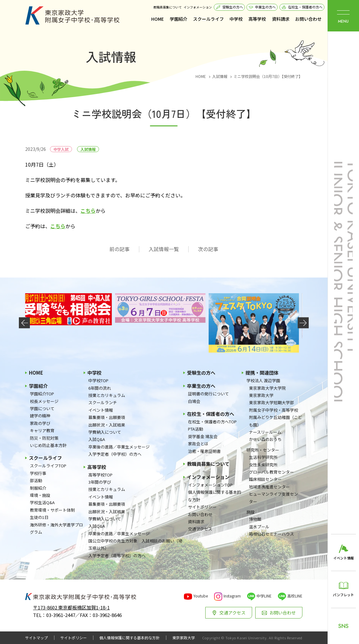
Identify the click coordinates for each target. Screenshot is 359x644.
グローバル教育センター (271, 472)
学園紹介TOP (42, 394)
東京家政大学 (261, 395)
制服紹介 (38, 488)
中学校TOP (98, 380)
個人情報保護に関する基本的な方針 (215, 496)
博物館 (255, 519)
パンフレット (343, 595)
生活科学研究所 (263, 457)
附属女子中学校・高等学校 (273, 410)
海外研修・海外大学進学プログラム (56, 528)
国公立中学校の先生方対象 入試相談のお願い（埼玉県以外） (135, 544)
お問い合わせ (308, 19)
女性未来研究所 (263, 465)
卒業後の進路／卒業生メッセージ (119, 447)
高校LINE (295, 596)
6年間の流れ (100, 388)
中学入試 (61, 149)
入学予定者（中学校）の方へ (115, 454)
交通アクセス (200, 529)
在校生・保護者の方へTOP (212, 422)
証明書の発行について (208, 394)
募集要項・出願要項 (107, 417)
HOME (157, 19)
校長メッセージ (44, 401)
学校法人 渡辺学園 (263, 380)
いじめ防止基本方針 (48, 445)
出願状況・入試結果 (107, 425)
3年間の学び (100, 482)
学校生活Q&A (42, 502)
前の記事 (119, 249)
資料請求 (281, 19)
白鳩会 (194, 401)
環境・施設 (40, 495)
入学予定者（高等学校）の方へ (117, 556)
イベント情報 (101, 410)
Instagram (232, 596)
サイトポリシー (202, 507)
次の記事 (208, 249)
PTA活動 (196, 429)
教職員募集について (168, 7)
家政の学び (40, 423)
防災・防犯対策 (44, 438)
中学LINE (264, 596)
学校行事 (38, 473)
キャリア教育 (42, 430)
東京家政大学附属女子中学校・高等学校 (72, 15)
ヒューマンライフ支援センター (273, 498)
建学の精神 (40, 416)
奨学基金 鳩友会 (203, 436)
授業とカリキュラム (107, 395)
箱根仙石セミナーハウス (271, 534)
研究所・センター (263, 450)
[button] (24, 323)
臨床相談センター (265, 479)
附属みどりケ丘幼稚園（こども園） (276, 421)
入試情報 (88, 149)
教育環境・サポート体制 (52, 510)
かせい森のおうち (265, 439)
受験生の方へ (233, 7)
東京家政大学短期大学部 (271, 402)
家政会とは (198, 444)
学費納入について (105, 432)
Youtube (201, 596)
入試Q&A (97, 439)
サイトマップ (36, 638)
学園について (42, 408)
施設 (251, 512)
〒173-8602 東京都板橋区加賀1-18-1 (71, 607)
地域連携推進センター (269, 487)
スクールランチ (103, 402)
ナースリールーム (265, 432)
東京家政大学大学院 (267, 388)
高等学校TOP (100, 475)
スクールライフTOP (48, 466)
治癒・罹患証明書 (204, 451)
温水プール (259, 527)
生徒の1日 (39, 517)
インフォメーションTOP (210, 485)
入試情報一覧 (164, 249)
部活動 (36, 480)
